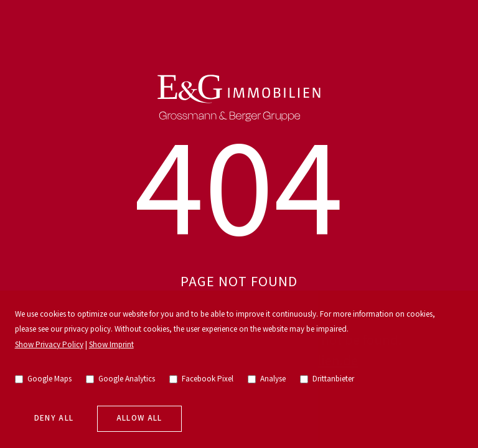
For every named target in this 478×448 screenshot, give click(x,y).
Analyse (267, 379)
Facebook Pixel (202, 379)
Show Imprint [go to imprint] (111, 345)
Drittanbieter (327, 379)
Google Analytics (121, 379)
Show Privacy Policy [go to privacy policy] (49, 345)
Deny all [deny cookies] (54, 418)
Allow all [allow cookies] (139, 418)
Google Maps (44, 379)
